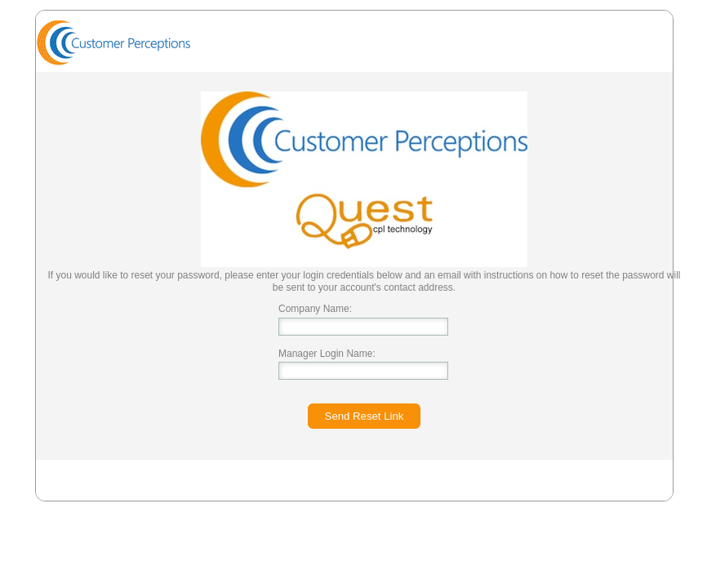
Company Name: (315, 309)
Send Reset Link (365, 416)
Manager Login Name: (327, 354)
